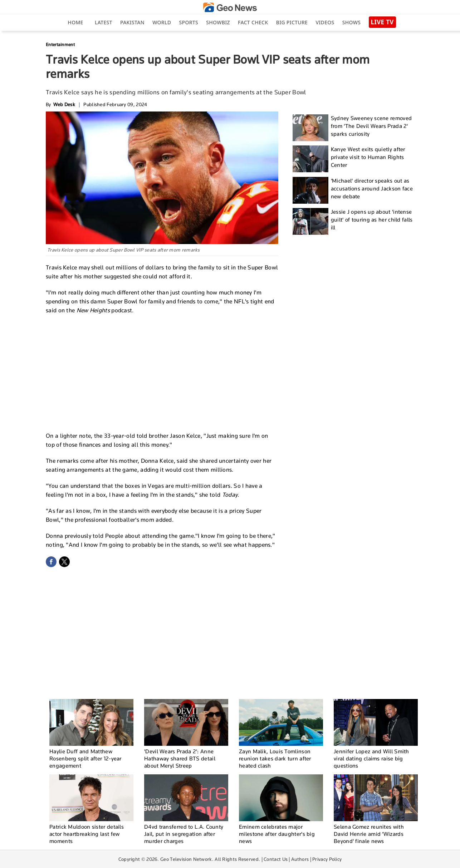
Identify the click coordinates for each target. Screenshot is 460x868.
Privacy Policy (327, 859)
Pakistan (132, 22)
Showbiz (218, 22)
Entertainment (60, 44)
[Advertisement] (162, 372)
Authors (300, 859)
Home (75, 22)
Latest (104, 22)
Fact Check (253, 22)
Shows (351, 22)
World (162, 22)
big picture (292, 22)
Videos (325, 22)
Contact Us (276, 859)
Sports (189, 22)
